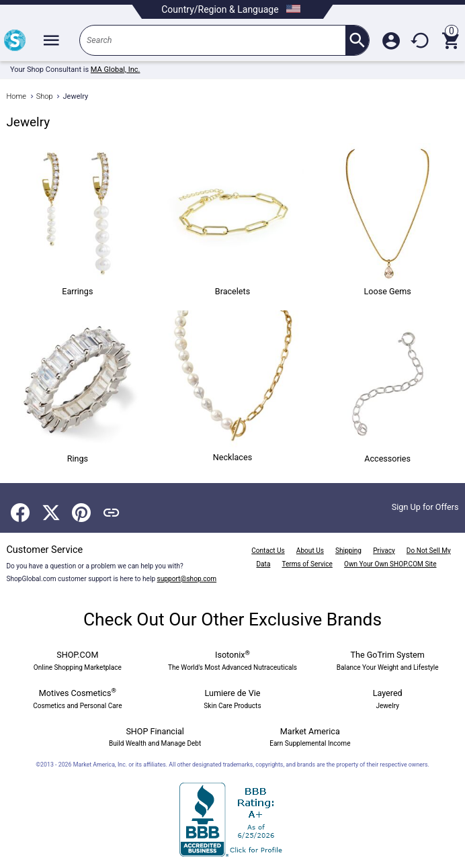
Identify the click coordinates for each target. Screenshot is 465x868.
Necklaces (232, 386)
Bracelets (232, 220)
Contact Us (268, 551)
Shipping (348, 551)
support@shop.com (187, 579)
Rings (77, 387)
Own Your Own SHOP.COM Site (390, 564)
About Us (310, 551)
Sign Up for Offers (425, 507)
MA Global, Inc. (116, 70)
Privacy (384, 551)
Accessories (388, 387)
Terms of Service (307, 564)
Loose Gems (388, 220)
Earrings (77, 220)
